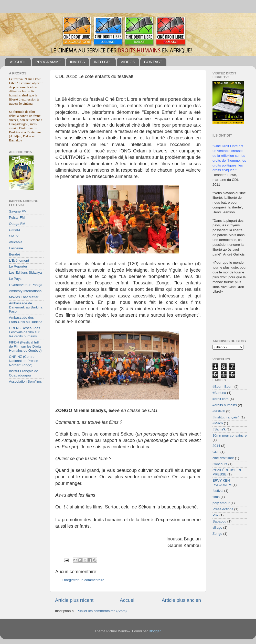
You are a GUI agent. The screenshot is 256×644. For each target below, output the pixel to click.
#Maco (218, 423)
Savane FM (18, 211)
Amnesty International (26, 291)
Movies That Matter (24, 297)
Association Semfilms (25, 381)
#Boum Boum (223, 387)
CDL (216, 452)
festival (218, 491)
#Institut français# (226, 417)
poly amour (221, 503)
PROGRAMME (48, 62)
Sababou (219, 521)
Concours (220, 464)
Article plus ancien (181, 600)
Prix (215, 515)
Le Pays (15, 279)
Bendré (15, 254)
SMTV (14, 236)
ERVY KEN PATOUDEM (222, 482)
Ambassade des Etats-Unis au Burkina (26, 320)
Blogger (155, 631)
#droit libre (221, 399)
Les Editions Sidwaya (25, 273)
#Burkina (219, 393)
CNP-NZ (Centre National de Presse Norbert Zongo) (24, 361)
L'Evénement (19, 260)
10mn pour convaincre (230, 435)
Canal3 (14, 230)
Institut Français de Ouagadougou (24, 373)
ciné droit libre (223, 458)
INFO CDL (103, 62)
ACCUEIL (18, 62)
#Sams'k (219, 429)
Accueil (128, 600)
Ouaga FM (17, 224)
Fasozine (16, 248)
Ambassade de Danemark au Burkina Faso (26, 307)
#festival (219, 411)
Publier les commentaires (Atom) (102, 611)
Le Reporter (18, 266)
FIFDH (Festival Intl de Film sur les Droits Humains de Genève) (25, 346)
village (217, 528)
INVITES (77, 62)
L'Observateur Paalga (26, 285)
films (216, 497)
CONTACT (153, 62)
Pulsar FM (17, 218)
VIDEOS (128, 62)
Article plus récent (74, 600)
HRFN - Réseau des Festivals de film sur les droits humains (25, 332)
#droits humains (225, 405)
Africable (16, 242)
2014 (216, 446)
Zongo (217, 534)
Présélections (223, 509)
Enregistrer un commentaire (83, 580)
